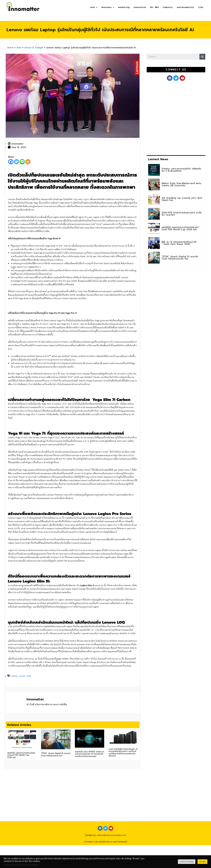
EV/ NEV (154, 7)
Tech (19, 48)
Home (10, 48)
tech (94, 7)
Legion (86, 199)
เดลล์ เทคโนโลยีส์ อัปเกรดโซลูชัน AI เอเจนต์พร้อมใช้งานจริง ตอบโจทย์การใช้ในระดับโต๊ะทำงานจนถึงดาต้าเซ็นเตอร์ (123, 752)
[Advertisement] (169, 117)
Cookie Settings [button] (187, 862)
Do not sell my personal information (21, 865)
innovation (140, 7)
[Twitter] (16, 162)
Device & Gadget (34, 48)
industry (168, 7)
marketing (124, 7)
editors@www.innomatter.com (111, 835)
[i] (81, 374)
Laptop (14, 676)
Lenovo (22, 676)
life (201, 7)
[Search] (202, 57)
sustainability (185, 7)
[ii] (102, 381)
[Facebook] (11, 162)
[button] (176, 70)
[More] (28, 162)
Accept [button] (202, 862)
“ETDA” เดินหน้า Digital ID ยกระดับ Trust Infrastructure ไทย (56, 754)
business (108, 7)
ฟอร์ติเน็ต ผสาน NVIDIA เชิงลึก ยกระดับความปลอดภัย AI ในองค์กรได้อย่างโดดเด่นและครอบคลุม (90, 754)
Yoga (75, 199)
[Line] (22, 162)
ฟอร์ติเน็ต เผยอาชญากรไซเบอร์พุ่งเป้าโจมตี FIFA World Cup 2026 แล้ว (21, 755)
